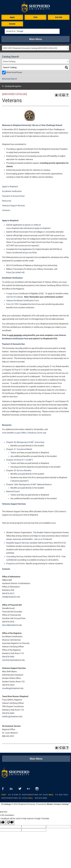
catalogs (7, 804)
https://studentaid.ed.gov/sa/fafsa (22, 252)
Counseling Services (15, 556)
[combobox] (35, 48)
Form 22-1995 (12, 304)
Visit (35, 17)
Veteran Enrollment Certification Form (23, 300)
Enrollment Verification (12, 191)
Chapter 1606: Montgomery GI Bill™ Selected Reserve (29, 484)
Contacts (6, 210)
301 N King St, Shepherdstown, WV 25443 (28, 795)
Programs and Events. (16, 563)
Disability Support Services (18, 543)
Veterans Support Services (13, 205)
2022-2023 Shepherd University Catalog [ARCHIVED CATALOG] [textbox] (30, 48)
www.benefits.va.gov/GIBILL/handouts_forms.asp (24, 433)
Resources (7, 201)
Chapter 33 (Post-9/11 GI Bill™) (20, 460)
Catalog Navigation (13, 86)
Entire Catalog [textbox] (9, 61)
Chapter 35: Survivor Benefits (19, 470)
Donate (12, 24)
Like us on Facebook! (43, 539)
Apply (12, 17)
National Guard (13, 491)
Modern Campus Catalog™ (58, 804)
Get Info (59, 17)
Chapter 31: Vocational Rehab (19, 449)
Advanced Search (9, 79)
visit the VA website (15, 297)
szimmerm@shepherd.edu (13, 660)
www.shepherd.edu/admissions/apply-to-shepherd (28, 228)
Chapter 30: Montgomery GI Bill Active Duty (25, 442)
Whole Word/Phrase (14, 72)
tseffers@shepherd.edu (12, 717)
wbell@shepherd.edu (11, 597)
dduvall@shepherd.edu (12, 625)
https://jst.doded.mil (15, 272)
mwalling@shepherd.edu (13, 688)
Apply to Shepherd (10, 186)
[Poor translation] (10, 822)
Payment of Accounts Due (13, 196)
